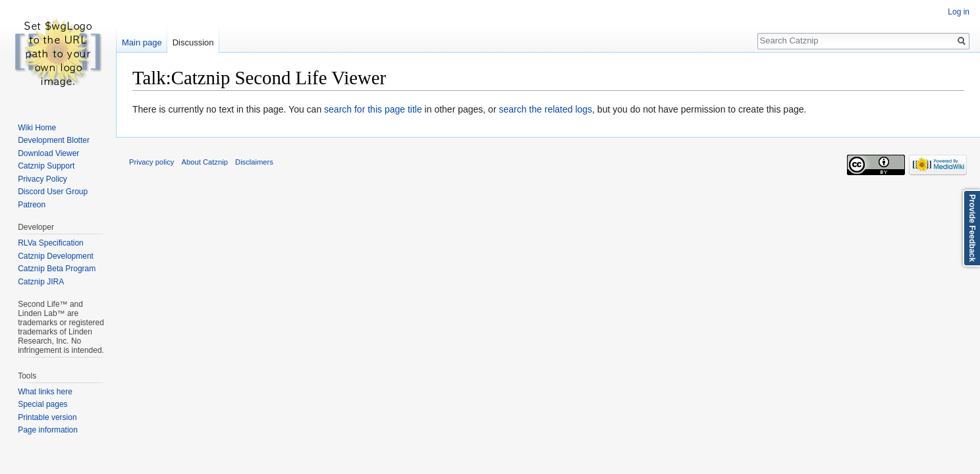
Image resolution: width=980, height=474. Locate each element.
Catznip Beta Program (57, 269)
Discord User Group (53, 192)
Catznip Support (46, 166)
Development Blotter (54, 140)
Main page (142, 42)
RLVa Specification (51, 243)
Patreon (32, 205)
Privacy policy (151, 162)
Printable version (47, 417)
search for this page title (373, 109)
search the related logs (545, 109)
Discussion (193, 42)
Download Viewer (48, 153)
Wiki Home (37, 128)
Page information (48, 430)
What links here (45, 392)
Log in (959, 12)
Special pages (42, 404)
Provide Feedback (972, 228)
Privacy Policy (42, 179)
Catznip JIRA (41, 282)
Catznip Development (56, 256)
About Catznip (205, 162)
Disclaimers (254, 162)
